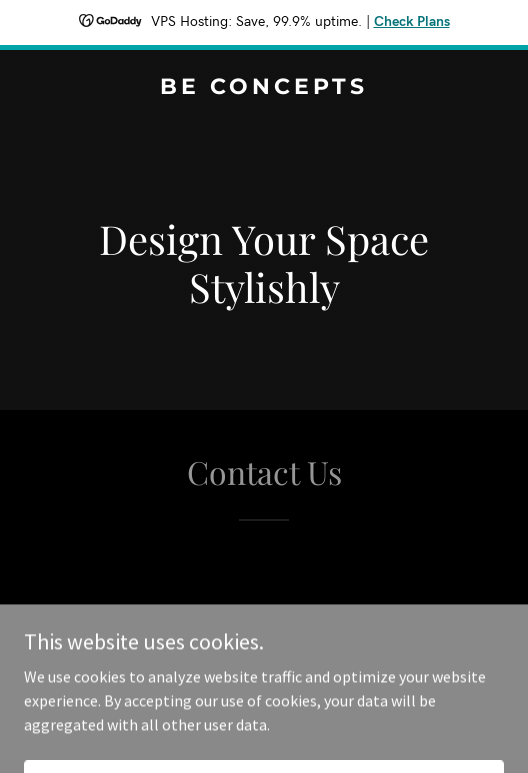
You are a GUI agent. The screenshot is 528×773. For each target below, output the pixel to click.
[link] (264, 88)
